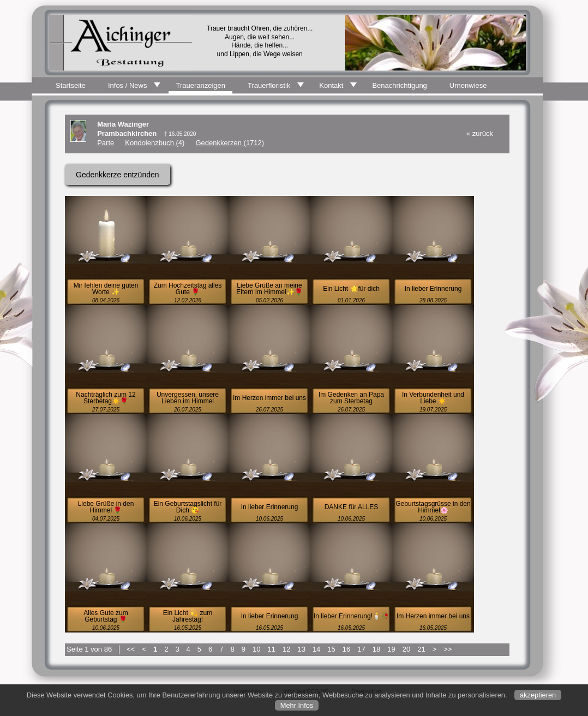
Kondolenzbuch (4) (155, 143)
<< (131, 649)
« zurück (480, 133)
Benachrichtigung (399, 85)
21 (421, 649)
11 (271, 649)
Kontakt (331, 85)
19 (391, 649)
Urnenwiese (468, 85)
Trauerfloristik (269, 85)
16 (346, 649)
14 (316, 649)
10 (256, 649)
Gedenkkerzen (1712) (230, 143)
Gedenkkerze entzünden (118, 175)
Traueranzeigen (200, 85)
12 (286, 649)
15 (331, 649)
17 (361, 649)
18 (376, 649)
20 (406, 649)
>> (448, 649)
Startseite (71, 85)
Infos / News (128, 85)
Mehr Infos (297, 705)
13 (301, 649)
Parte (106, 143)
